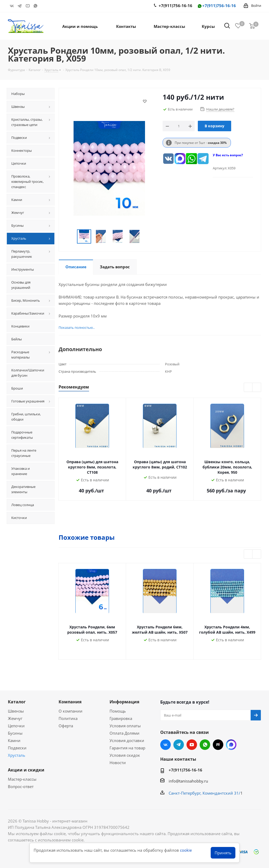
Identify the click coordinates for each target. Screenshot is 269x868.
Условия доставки (127, 740)
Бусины (15, 733)
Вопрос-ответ (21, 786)
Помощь (118, 711)
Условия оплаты (125, 726)
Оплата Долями (125, 733)
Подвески (17, 748)
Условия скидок (125, 755)
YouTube (28, 6)
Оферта (66, 726)
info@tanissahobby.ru (188, 781)
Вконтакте (12, 6)
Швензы (16, 711)
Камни (14, 740)
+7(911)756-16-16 (216, 6)
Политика (68, 718)
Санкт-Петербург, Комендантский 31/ (205, 793)
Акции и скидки (26, 770)
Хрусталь (17, 755)
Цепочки (16, 726)
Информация (124, 702)
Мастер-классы (22, 779)
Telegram (20, 6)
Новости (118, 763)
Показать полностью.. (77, 327)
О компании (71, 711)
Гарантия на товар (127, 748)
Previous (71, 237)
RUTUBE (43, 6)
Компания (70, 702)
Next (148, 237)
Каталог (17, 702)
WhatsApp (35, 6)
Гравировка (121, 718)
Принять (223, 853)
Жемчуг (15, 718)
